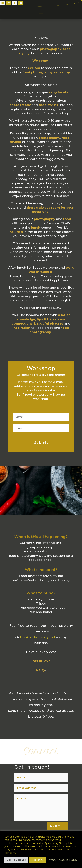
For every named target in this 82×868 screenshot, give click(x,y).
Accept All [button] (38, 860)
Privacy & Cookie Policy (62, 860)
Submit (57, 826)
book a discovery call (38, 637)
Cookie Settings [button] (16, 860)
